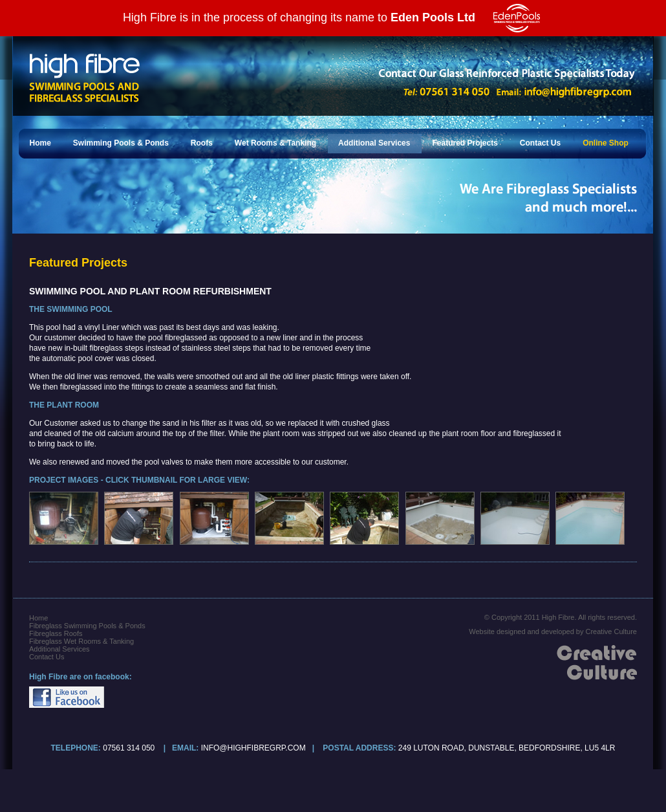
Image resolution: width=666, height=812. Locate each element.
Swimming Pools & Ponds (121, 143)
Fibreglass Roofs (56, 633)
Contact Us (540, 143)
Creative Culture (611, 631)
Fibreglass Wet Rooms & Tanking (81, 641)
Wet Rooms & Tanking (275, 143)
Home (40, 143)
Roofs (202, 143)
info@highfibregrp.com (253, 748)
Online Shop (606, 143)
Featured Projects (465, 143)
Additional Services (374, 143)
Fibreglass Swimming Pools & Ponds (87, 626)
